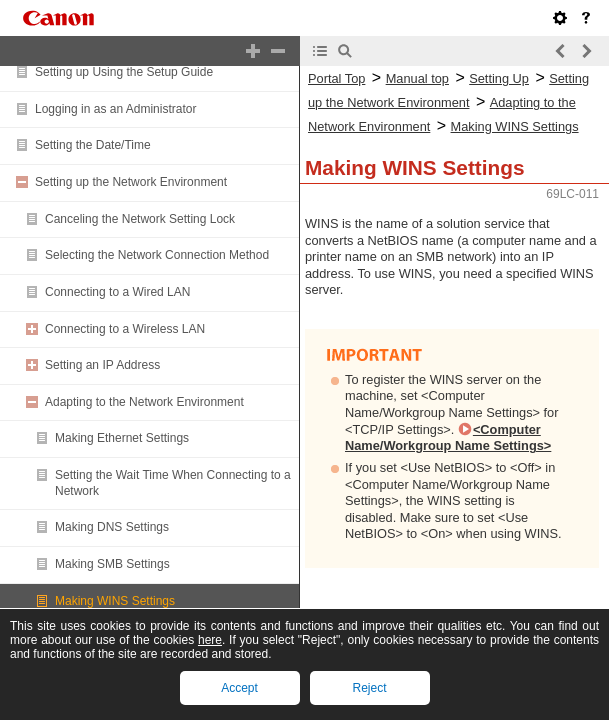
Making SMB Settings (112, 564)
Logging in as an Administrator (115, 109)
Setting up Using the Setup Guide (124, 72)
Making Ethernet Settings (122, 438)
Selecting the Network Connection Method (157, 255)
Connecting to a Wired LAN (117, 292)
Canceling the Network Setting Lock (140, 219)
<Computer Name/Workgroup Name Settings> (448, 438)
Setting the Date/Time (93, 145)
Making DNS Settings (112, 527)
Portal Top (336, 78)
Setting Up (499, 78)
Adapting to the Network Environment (144, 402)
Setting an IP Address (102, 365)
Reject (369, 688)
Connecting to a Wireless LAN (125, 329)
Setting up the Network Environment (131, 182)
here (210, 640)
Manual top (417, 78)
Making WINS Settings (115, 601)
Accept (239, 688)
